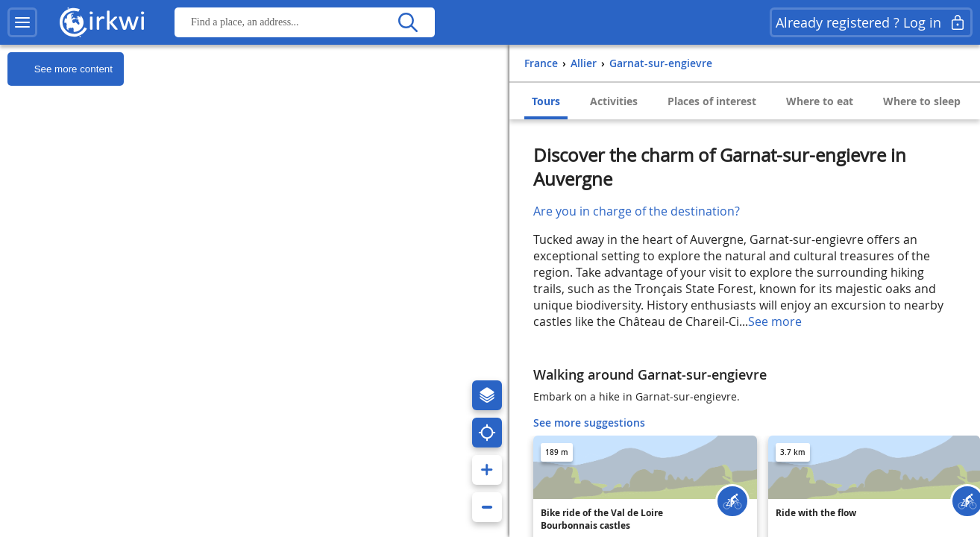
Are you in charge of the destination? (637, 211)
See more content (60, 69)
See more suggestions (589, 423)
